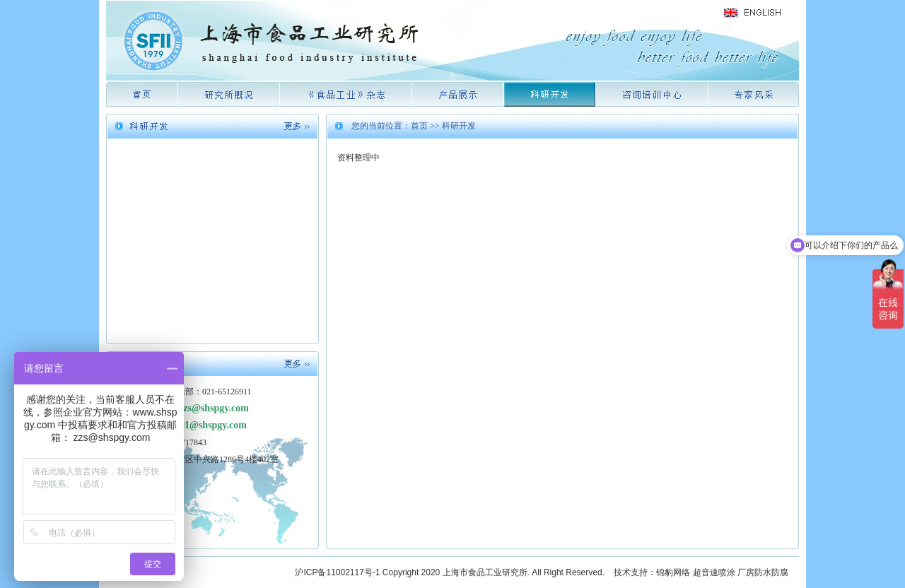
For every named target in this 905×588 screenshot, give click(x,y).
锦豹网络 (673, 572)
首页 (419, 126)
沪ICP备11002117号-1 (337, 572)
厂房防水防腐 (763, 572)
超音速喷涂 (714, 572)
